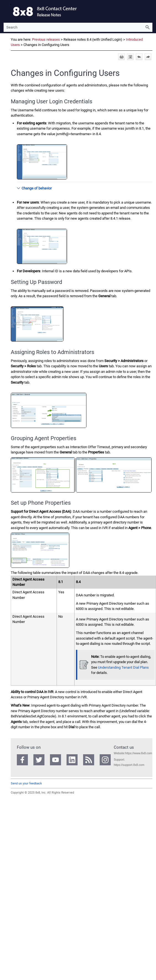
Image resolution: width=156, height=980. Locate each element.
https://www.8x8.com (139, 753)
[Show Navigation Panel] (7, 11)
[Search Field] (78, 27)
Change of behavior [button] (34, 188)
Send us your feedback (26, 783)
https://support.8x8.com (129, 765)
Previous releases (46, 39)
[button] (147, 27)
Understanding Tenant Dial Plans (123, 667)
